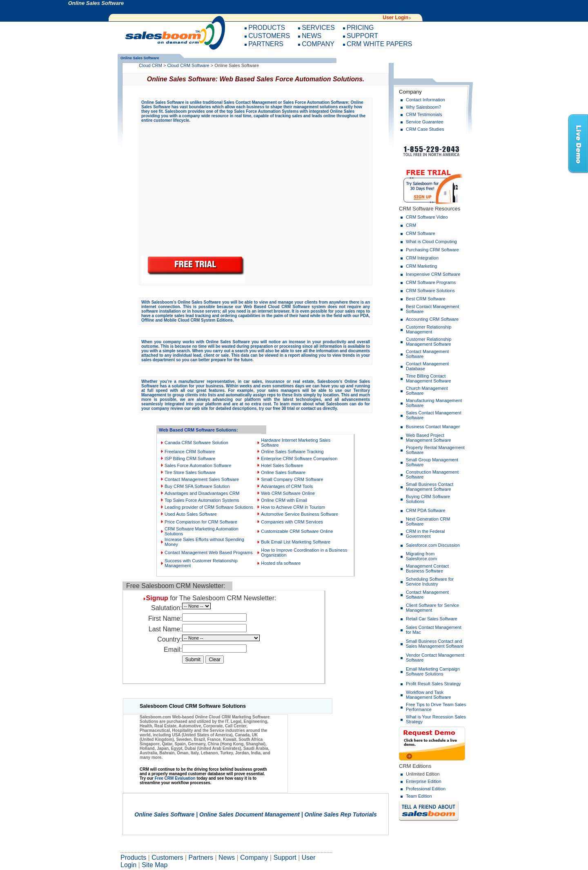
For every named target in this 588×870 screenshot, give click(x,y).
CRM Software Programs (431, 282)
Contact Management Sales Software (202, 479)
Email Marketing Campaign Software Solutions (433, 671)
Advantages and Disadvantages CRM (202, 493)
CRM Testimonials (424, 114)
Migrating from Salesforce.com (421, 556)
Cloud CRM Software (188, 65)
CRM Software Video (427, 217)
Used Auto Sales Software (191, 514)
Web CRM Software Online (288, 493)
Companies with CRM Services (292, 522)
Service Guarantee (425, 122)
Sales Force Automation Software (198, 465)
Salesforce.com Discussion (433, 545)
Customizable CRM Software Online (297, 531)
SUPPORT (362, 36)
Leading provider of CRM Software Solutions (209, 507)
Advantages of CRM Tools (287, 486)
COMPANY (318, 44)
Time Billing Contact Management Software (429, 378)
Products (133, 858)
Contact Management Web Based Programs (209, 552)
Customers (167, 858)
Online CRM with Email (284, 500)
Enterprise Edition (424, 781)
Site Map (155, 865)
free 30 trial (284, 408)
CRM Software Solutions (430, 291)
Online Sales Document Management (249, 814)
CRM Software (421, 233)
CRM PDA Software (426, 510)
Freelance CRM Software (190, 452)
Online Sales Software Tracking (292, 452)
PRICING (360, 28)
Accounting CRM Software (432, 319)
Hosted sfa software (281, 563)
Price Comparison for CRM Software (201, 522)
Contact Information (425, 100)
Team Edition (419, 796)
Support (285, 858)
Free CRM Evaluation (175, 778)
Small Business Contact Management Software (430, 487)
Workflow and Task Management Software (429, 695)
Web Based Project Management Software (429, 438)
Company (254, 858)
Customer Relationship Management (429, 329)
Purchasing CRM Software (432, 250)
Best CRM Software (426, 299)
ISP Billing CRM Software (190, 458)
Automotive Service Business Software (300, 514)
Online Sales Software (283, 472)
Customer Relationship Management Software (429, 342)
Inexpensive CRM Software (433, 274)
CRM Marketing (421, 266)
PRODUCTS (267, 28)
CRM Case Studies (425, 129)
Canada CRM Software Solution (196, 443)
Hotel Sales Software (282, 465)
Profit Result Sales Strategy (433, 684)
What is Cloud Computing (431, 242)
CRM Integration (422, 258)
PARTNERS (266, 44)
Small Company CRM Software (292, 479)
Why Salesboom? (423, 107)
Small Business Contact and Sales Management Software (435, 644)
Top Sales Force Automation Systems (202, 500)
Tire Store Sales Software (190, 472)
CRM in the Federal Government (425, 534)
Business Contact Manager (433, 427)
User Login (395, 18)
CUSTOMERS (269, 36)
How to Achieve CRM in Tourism (293, 507)
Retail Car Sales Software (432, 619)
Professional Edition (426, 789)
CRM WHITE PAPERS (380, 44)
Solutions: (227, 430)
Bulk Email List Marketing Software (296, 542)
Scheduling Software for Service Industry (430, 581)
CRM (411, 225)
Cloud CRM (150, 65)
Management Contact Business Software (427, 568)
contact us (311, 408)
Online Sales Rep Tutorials (341, 814)
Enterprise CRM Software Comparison (299, 458)
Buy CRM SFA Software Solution (197, 486)
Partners (201, 858)
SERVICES (318, 28)
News (227, 858)
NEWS (312, 36)
